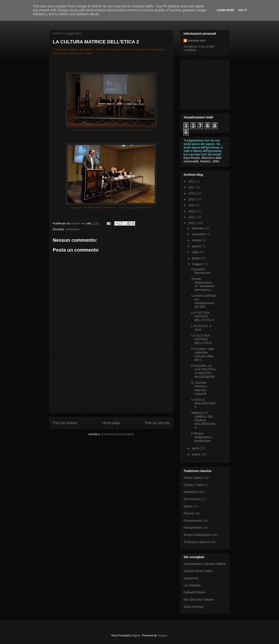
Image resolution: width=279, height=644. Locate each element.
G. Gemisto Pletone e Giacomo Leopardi (199, 388)
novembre (199, 234)
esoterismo (72, 229)
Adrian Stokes (193, 478)
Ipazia (188, 506)
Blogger (162, 635)
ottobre (197, 240)
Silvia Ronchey (194, 607)
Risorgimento (192, 528)
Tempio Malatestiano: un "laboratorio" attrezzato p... (203, 284)
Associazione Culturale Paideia (205, 564)
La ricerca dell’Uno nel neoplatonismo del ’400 (204, 301)
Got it (243, 10)
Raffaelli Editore (194, 592)
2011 (192, 223)
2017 (192, 187)
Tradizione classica (196, 542)
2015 (192, 199)
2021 (192, 181)
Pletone (189, 513)
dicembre (198, 228)
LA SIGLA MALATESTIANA (203, 403)
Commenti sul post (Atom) (117, 434)
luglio (196, 252)
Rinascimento (193, 521)
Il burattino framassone (201, 271)
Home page (111, 423)
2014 (192, 205)
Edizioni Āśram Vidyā (198, 571)
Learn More (225, 10)
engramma (191, 578)
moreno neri (197, 41)
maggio (197, 264)
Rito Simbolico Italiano (199, 600)
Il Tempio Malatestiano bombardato (201, 437)
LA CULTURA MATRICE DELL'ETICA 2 (203, 316)
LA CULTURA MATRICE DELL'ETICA (201, 339)
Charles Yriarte (194, 485)
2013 (192, 211)
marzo (196, 454)
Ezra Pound (191, 499)
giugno (197, 258)
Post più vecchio (157, 423)
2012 (192, 217)
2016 (192, 193)
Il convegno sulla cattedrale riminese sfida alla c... (202, 354)
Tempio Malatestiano (197, 535)
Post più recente (65, 423)
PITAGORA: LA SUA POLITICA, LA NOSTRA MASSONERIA (204, 371)
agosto (197, 246)
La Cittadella (192, 585)
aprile (196, 448)
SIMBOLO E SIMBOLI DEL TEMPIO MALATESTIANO (203, 420)
